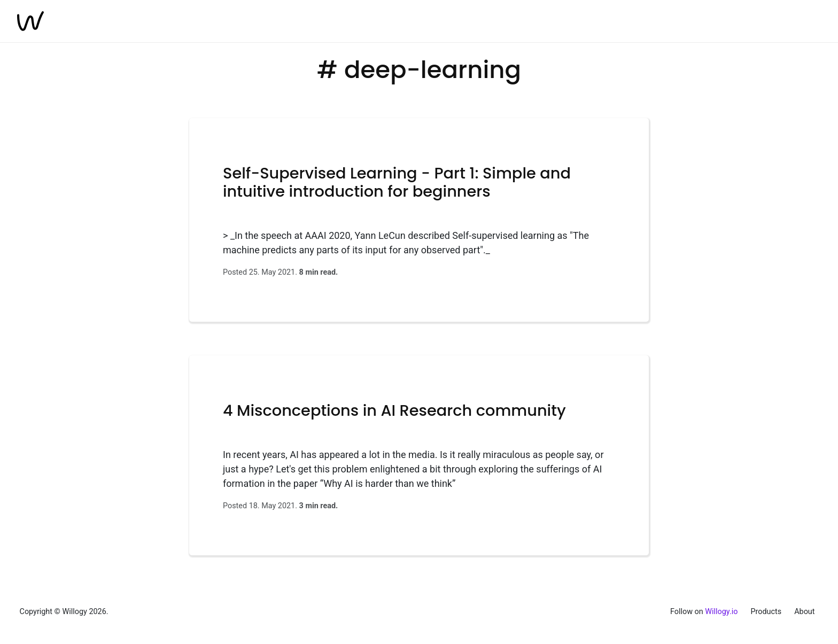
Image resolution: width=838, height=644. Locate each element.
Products (766, 612)
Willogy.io (721, 612)
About (804, 612)
